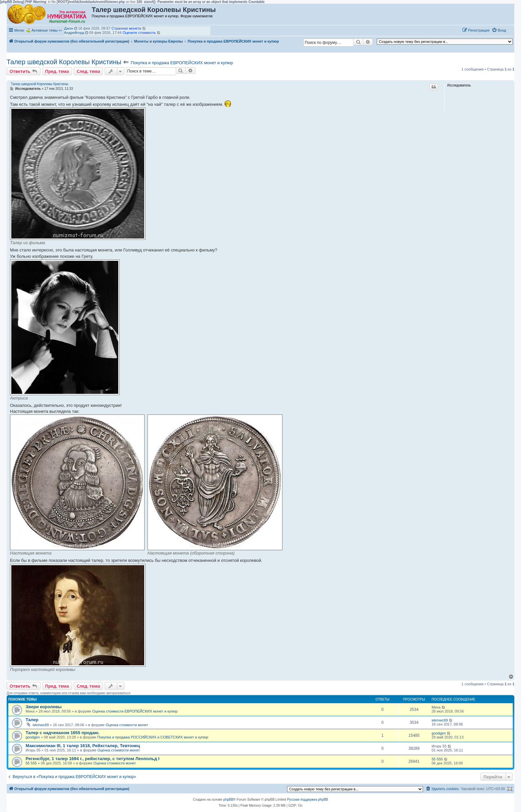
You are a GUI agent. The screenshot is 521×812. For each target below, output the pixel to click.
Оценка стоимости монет (127, 725)
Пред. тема (57, 71)
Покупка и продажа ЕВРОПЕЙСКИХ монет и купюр (182, 63)
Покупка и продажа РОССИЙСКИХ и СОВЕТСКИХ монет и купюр (153, 737)
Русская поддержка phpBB (308, 800)
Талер (32, 720)
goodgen (33, 737)
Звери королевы (44, 707)
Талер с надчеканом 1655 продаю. (63, 733)
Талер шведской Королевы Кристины (64, 62)
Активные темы (45, 30)
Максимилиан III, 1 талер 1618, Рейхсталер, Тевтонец (83, 746)
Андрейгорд (74, 33)
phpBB (228, 800)
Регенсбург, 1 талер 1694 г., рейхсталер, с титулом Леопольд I (93, 759)
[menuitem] (499, 30)
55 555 (31, 763)
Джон (69, 28)
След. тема (89, 71)
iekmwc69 (41, 725)
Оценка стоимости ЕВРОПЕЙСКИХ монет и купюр (135, 711)
